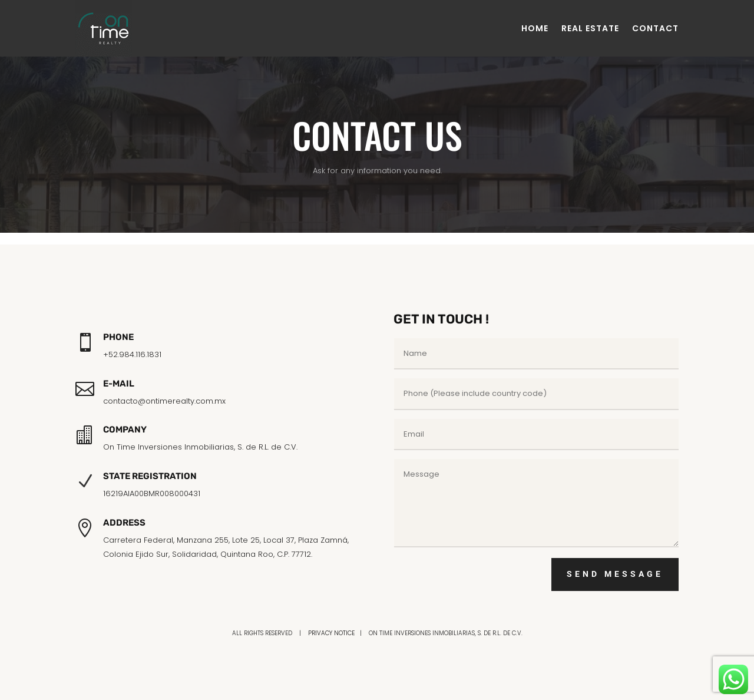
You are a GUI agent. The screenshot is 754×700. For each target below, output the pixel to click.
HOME (535, 28)
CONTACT (655, 28)
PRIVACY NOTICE (331, 633)
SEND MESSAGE (615, 574)
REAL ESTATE (590, 28)
